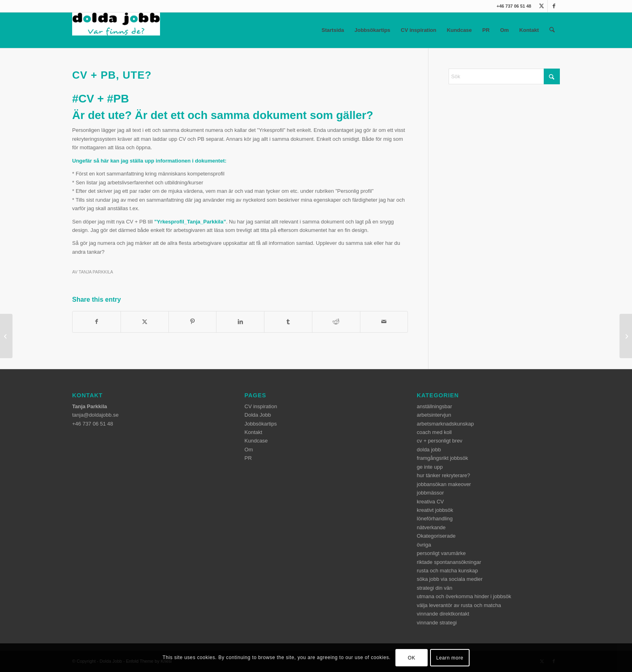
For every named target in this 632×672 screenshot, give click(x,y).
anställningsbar (434, 406)
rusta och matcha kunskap (447, 571)
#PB (118, 99)
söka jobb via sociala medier (450, 579)
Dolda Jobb (258, 415)
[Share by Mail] (384, 322)
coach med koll (434, 432)
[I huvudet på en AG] (626, 336)
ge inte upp (430, 467)
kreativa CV (430, 502)
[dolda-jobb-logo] (116, 30)
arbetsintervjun (434, 415)
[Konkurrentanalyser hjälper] (6, 336)
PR (486, 30)
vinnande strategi (437, 623)
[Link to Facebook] (554, 6)
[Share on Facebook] (97, 322)
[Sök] (552, 30)
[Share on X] (145, 322)
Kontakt (529, 30)
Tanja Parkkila (96, 272)
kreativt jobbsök (435, 510)
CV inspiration (418, 30)
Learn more (450, 658)
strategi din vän (434, 588)
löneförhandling (435, 519)
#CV (83, 99)
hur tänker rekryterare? (443, 475)
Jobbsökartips (372, 30)
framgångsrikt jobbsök (442, 458)
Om (505, 30)
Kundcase (459, 30)
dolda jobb (429, 450)
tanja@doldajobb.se (95, 415)
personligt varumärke (441, 553)
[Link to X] (542, 6)
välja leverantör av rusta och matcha (459, 605)
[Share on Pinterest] (193, 322)
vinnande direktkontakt (443, 614)
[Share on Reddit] (336, 322)
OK (412, 658)
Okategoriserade (436, 536)
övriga (424, 545)
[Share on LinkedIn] (240, 322)
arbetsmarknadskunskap (445, 424)
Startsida (333, 30)
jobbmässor (430, 493)
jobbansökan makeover (444, 484)
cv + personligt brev (440, 441)
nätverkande (431, 527)
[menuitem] (552, 30)
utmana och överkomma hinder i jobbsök (464, 596)
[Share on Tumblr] (288, 322)
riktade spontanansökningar (449, 562)
